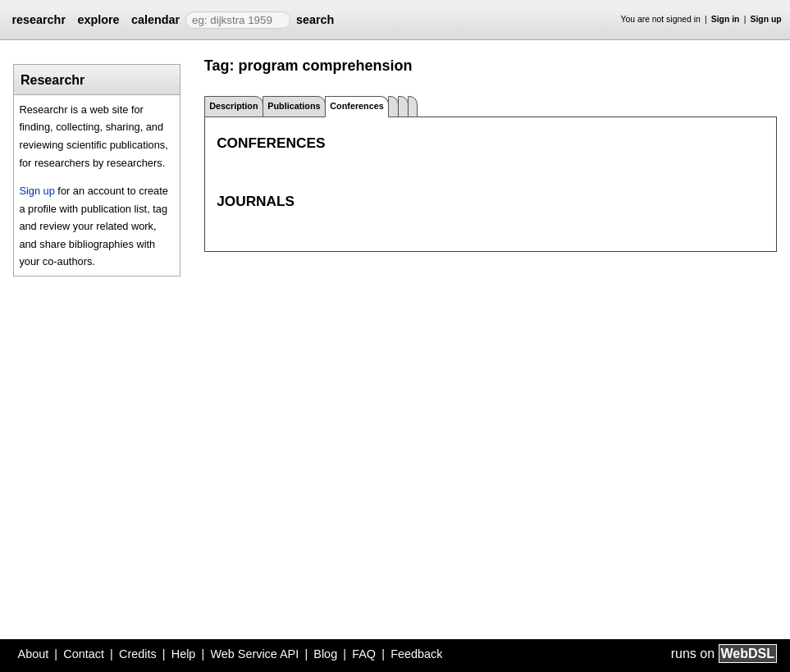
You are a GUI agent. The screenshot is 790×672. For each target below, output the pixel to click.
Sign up (766, 19)
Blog (325, 654)
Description (233, 106)
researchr (39, 20)
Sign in (726, 19)
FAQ (364, 654)
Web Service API (254, 654)
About (34, 654)
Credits (138, 654)
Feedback (416, 654)
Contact (84, 654)
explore (98, 20)
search (315, 20)
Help (184, 654)
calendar (155, 20)
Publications (294, 106)
